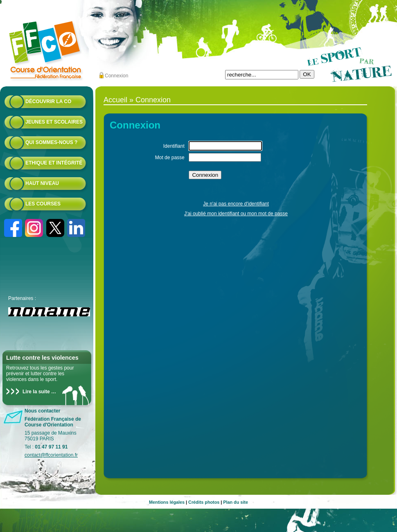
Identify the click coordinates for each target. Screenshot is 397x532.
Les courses (43, 204)
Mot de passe (170, 158)
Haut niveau (42, 183)
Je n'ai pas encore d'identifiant (236, 204)
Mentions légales (167, 502)
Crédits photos (204, 502)
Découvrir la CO (48, 101)
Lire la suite (36, 392)
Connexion (116, 76)
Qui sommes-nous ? (51, 142)
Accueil (115, 100)
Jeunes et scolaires (54, 122)
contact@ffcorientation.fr (51, 455)
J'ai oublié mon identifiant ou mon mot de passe (236, 214)
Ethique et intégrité (54, 163)
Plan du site (236, 502)
